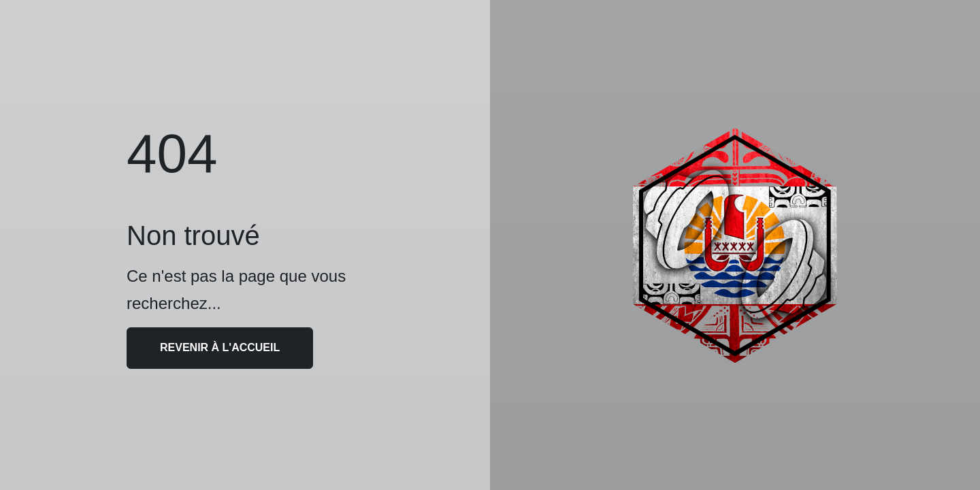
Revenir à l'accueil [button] (220, 347)
